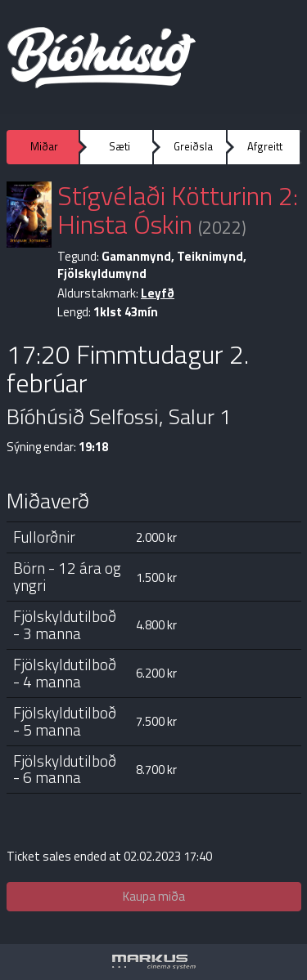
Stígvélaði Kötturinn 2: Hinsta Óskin (178, 210)
